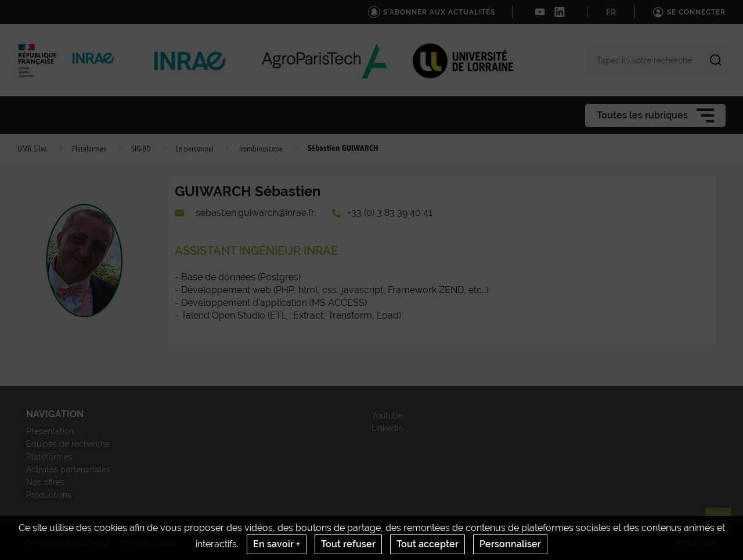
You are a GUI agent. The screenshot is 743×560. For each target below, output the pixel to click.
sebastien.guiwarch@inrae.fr (255, 213)
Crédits (258, 542)
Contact (310, 542)
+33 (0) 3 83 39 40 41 (390, 213)
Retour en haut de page (723, 526)
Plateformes (89, 149)
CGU (211, 542)
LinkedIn (387, 428)
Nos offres (45, 482)
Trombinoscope (261, 149)
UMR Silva (32, 149)
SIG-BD (141, 149)
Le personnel (195, 149)
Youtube (387, 416)
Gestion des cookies (383, 542)
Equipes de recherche (68, 444)
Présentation (50, 431)
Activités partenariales (68, 469)
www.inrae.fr (696, 542)
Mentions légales (149, 542)
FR (611, 12)
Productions (49, 495)
